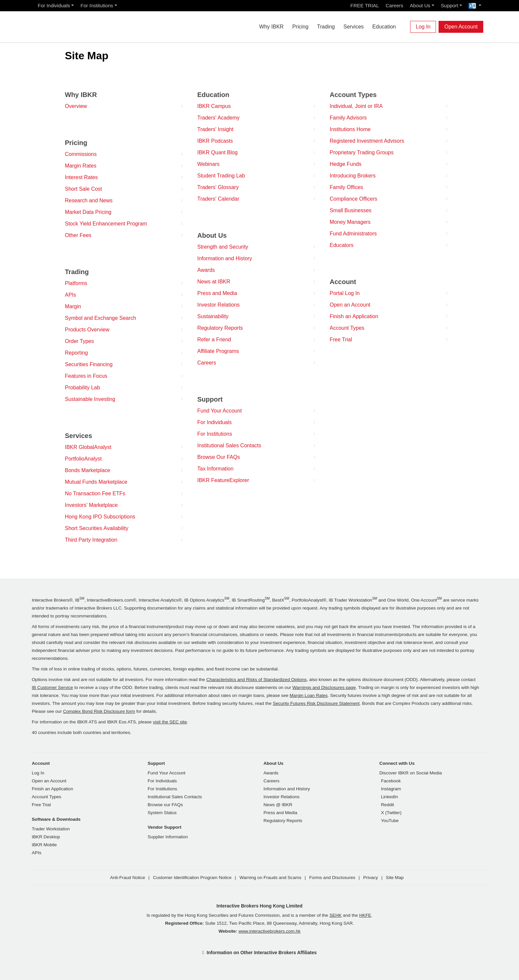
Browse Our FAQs (219, 457)
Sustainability (213, 316)
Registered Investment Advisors (367, 141)
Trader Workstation (51, 829)
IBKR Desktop (46, 837)
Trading (326, 27)
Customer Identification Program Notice (192, 878)
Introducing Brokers (353, 176)
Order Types (79, 341)
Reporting (76, 353)
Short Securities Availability (97, 528)
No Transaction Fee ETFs (95, 493)
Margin (73, 306)
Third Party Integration (91, 540)
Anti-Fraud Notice (127, 878)
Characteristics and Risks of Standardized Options (256, 680)
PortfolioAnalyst (83, 459)
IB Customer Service (52, 687)
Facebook (391, 781)
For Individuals (54, 5)
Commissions (81, 154)
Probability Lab (82, 388)
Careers (394, 5)
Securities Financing (89, 364)
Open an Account (350, 305)
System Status (162, 813)
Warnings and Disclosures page (324, 687)
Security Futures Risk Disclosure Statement (316, 703)
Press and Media (217, 293)
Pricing (300, 27)
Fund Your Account (219, 411)
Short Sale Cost (83, 189)
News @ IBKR (278, 805)
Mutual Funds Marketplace (96, 482)
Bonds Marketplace (88, 470)
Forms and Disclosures (332, 878)
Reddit (387, 805)
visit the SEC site (170, 722)
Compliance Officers (354, 199)
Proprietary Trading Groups (362, 152)
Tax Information (215, 469)
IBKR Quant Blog (217, 152)
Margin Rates (81, 166)
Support (450, 5)
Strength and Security (223, 247)
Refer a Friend (214, 340)
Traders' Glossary (218, 187)
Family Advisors (348, 118)
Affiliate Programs (218, 351)
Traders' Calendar (218, 199)
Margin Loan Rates (309, 695)
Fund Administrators (353, 234)
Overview (76, 106)
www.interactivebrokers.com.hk (269, 931)
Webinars (208, 164)
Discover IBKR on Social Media (411, 773)
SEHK (335, 915)
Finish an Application (354, 316)
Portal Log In (345, 293)
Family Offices (346, 187)
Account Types (347, 328)
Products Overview (87, 330)
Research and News (89, 200)
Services (353, 27)
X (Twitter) (391, 813)
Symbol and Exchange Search (100, 318)
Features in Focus (86, 376)
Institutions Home (350, 129)
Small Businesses (351, 210)
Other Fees (78, 235)
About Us (420, 5)
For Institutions (97, 5)
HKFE (365, 915)
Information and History (225, 258)
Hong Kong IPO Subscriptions (100, 517)
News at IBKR (214, 282)
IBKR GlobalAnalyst (88, 447)
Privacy (371, 878)
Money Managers (350, 222)
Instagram (391, 789)
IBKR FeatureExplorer (223, 480)
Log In (423, 27)
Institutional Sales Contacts (229, 445)
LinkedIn (389, 797)
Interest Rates (81, 177)
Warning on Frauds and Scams (270, 878)
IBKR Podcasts (215, 141)
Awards (206, 270)
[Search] (404, 27)
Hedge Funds (346, 164)
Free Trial (341, 340)
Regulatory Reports (220, 328)
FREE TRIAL (365, 5)
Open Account (461, 27)
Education (384, 27)
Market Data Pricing (88, 212)
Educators (342, 245)
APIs (71, 295)
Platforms (76, 283)
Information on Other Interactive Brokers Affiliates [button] (261, 953)
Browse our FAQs (165, 805)
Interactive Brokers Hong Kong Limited (259, 906)
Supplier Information (168, 837)
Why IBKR (271, 27)
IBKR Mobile (44, 845)
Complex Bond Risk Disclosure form (99, 711)
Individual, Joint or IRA (356, 106)
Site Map (395, 878)
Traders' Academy (218, 118)
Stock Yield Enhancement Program (106, 224)
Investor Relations (218, 305)
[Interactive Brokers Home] (71, 25)
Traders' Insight (215, 129)
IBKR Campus (214, 106)
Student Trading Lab (221, 176)
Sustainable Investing (90, 399)
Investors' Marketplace (91, 505)
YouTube (390, 821)
